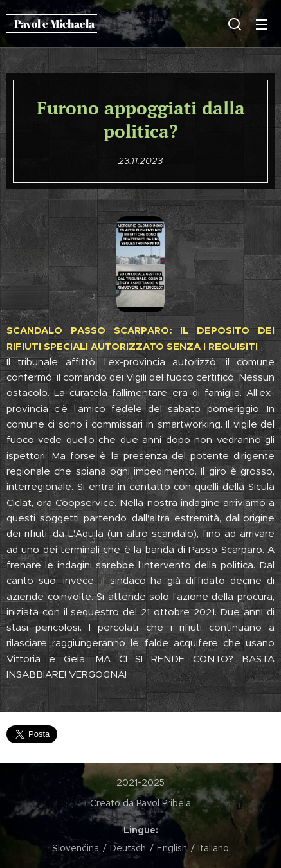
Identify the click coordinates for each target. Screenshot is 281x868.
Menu (262, 24)
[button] (235, 24)
